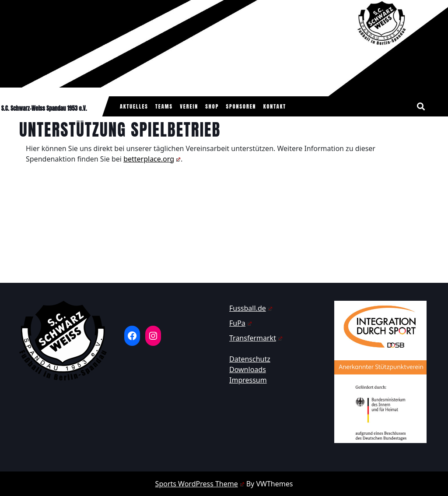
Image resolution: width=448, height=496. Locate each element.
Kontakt (275, 106)
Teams (164, 106)
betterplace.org (152, 159)
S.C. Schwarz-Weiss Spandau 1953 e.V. (44, 108)
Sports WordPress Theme (200, 484)
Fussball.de (251, 308)
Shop (212, 106)
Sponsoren (241, 106)
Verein (189, 106)
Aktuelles (134, 106)
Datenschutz (250, 359)
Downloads (248, 369)
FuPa (241, 323)
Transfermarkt (256, 338)
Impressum (248, 380)
